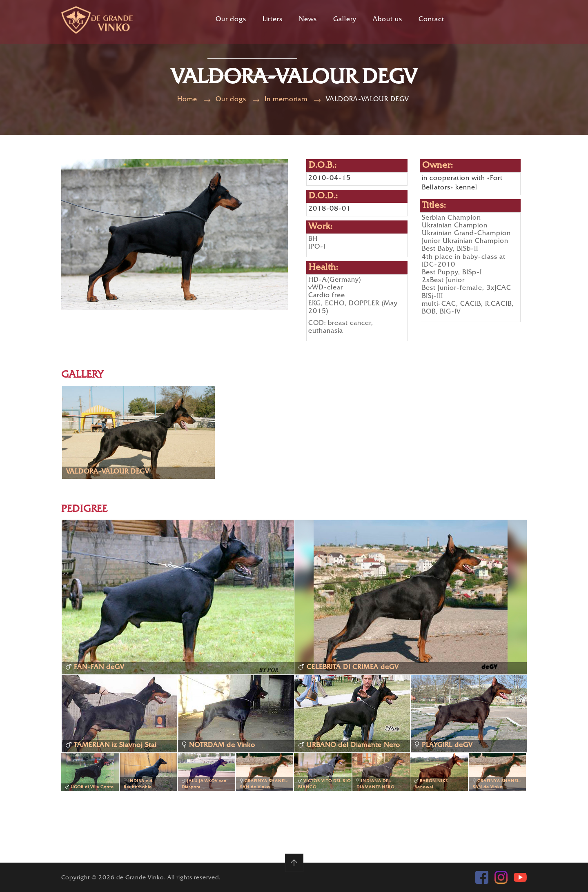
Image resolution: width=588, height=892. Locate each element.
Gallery (345, 20)
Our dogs (231, 20)
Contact (431, 20)
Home (187, 100)
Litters (273, 20)
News (308, 20)
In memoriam (286, 100)
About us (388, 20)
